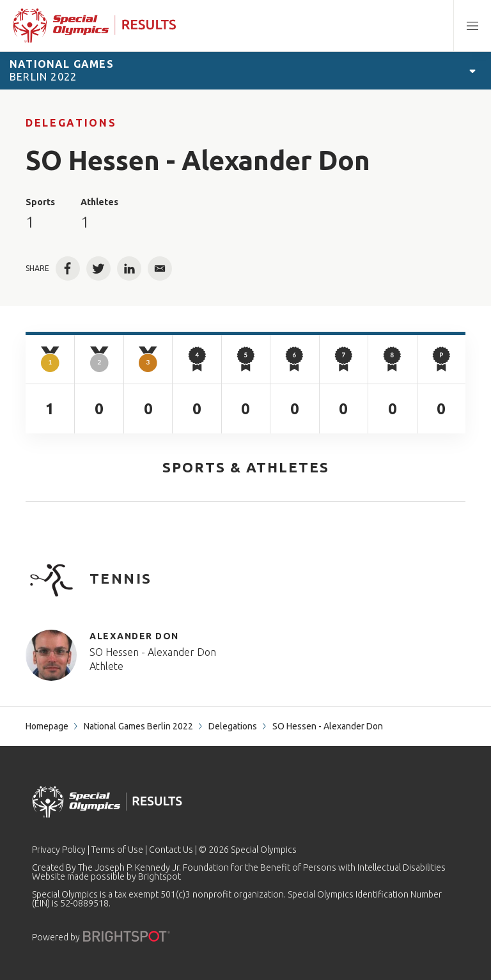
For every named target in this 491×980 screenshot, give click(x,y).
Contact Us (171, 850)
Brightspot (160, 876)
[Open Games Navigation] (472, 70)
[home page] (94, 26)
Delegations (71, 123)
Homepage (47, 726)
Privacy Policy (59, 850)
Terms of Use (117, 850)
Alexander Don (134, 636)
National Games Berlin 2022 (138, 726)
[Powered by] (127, 936)
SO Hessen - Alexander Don (153, 652)
